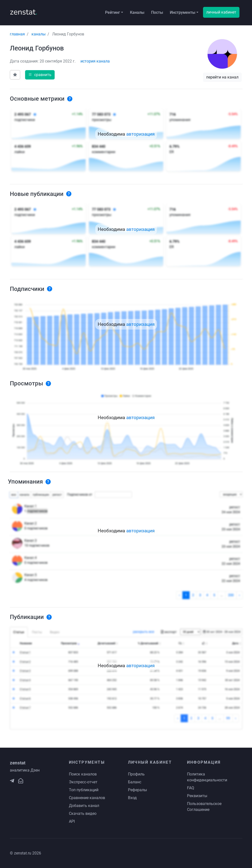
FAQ (191, 788)
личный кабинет (221, 12)
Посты (157, 12)
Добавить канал (84, 806)
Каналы (137, 12)
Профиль (136, 774)
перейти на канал (222, 77)
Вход (132, 798)
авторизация (140, 134)
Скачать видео (83, 813)
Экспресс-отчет (83, 782)
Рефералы (137, 790)
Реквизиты (197, 796)
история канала (95, 61)
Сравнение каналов (87, 798)
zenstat (24, 12)
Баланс (135, 782)
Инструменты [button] (183, 12)
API (72, 821)
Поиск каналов (83, 774)
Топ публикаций (84, 790)
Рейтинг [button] (113, 12)
